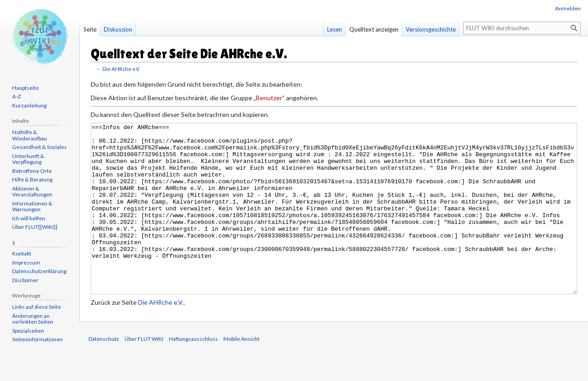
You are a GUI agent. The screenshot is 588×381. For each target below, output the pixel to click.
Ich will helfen (29, 218)
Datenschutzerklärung (39, 271)
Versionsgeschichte (431, 29)
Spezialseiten (28, 331)
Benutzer (269, 98)
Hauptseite (25, 88)
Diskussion (118, 29)
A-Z (16, 96)
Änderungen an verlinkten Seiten (33, 319)
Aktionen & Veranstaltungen (32, 192)
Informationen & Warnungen (32, 207)
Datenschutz (104, 373)
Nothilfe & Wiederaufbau (30, 135)
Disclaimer (25, 280)
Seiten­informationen (37, 339)
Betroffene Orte (32, 171)
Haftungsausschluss (193, 373)
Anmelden (568, 8)
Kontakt (22, 253)
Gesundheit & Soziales (39, 147)
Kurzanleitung (29, 105)
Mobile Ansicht (241, 373)
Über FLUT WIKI (144, 373)
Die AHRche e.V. (121, 69)
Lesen (335, 29)
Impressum (26, 263)
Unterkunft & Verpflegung (28, 159)
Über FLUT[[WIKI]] (35, 227)
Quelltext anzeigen (374, 29)
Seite (90, 29)
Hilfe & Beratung (32, 179)
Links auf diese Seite (37, 307)
